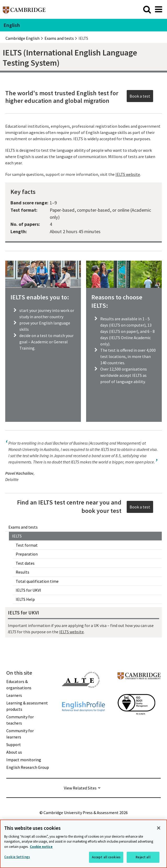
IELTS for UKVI (28, 590)
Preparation (27, 554)
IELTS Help (25, 599)
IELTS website (71, 632)
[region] (83, 844)
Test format (27, 545)
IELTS (17, 536)
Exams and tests (23, 527)
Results (23, 572)
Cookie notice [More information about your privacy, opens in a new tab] (41, 847)
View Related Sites (80, 788)
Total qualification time (37, 581)
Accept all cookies (106, 857)
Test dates (25, 563)
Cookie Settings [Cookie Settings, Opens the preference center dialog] (17, 857)
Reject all (143, 857)
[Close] (159, 828)
